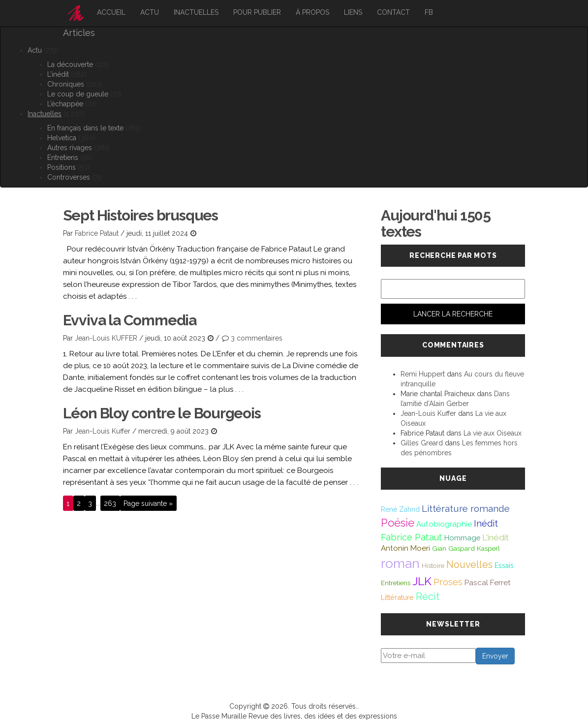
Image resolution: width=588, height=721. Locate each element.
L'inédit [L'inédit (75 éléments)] (495, 537)
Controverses (69, 177)
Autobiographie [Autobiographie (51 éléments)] (444, 524)
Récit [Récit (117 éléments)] (428, 596)
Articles (79, 33)
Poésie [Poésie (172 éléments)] (398, 523)
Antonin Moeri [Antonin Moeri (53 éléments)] (405, 548)
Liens (353, 12)
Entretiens (63, 157)
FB (429, 12)
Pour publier (257, 12)
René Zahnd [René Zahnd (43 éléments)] (400, 509)
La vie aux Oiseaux (493, 433)
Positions (62, 167)
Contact (393, 12)
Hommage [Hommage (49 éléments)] (462, 538)
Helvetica (62, 138)
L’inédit (58, 74)
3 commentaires (257, 338)
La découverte (70, 64)
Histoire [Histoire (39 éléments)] (433, 565)
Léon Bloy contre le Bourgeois (162, 413)
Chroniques (66, 84)
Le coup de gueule (78, 94)
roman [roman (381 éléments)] (400, 563)
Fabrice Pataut (97, 233)
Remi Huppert (423, 374)
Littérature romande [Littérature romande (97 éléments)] (466, 508)
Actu (150, 12)
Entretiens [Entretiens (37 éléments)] (396, 583)
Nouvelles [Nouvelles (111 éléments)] (469, 565)
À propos (312, 12)
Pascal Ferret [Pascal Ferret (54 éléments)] (488, 582)
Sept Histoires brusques (140, 215)
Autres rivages (70, 148)
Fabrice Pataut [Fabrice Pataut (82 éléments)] (412, 537)
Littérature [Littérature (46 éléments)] (397, 597)
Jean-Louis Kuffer (103, 431)
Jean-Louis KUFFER (106, 338)
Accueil (111, 12)
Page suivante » (148, 503)
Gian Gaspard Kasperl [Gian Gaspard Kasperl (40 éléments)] (466, 548)
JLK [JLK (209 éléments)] (422, 581)
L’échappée (65, 104)
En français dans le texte (85, 128)
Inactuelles (196, 12)
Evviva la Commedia (130, 320)
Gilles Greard (422, 443)
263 (110, 503)
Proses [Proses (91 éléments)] (448, 582)
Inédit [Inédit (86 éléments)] (486, 523)
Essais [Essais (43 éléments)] (504, 565)
